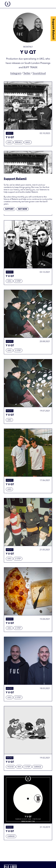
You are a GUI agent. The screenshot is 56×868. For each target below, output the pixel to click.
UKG (9, 142)
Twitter (27, 73)
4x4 (19, 767)
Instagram (16, 73)
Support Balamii (53, 29)
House (11, 767)
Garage (37, 767)
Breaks (18, 142)
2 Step (18, 281)
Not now (23, 209)
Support (9, 209)
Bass (28, 142)
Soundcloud (39, 73)
